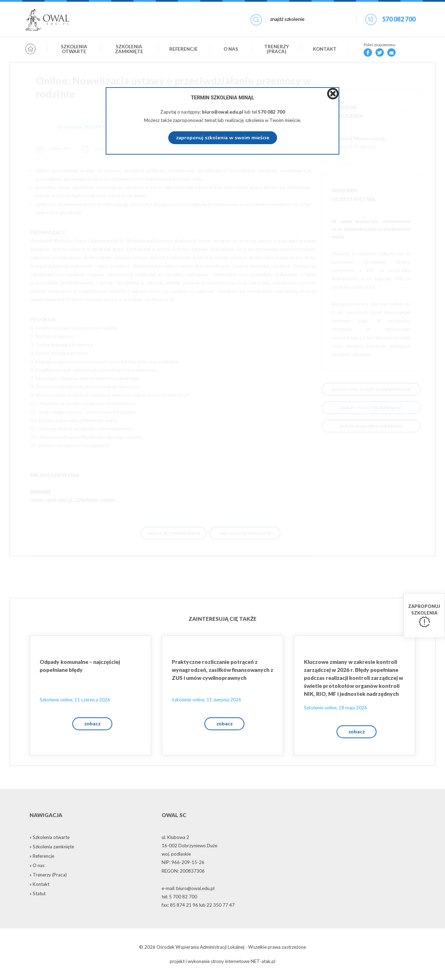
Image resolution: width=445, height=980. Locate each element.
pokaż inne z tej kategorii (371, 407)
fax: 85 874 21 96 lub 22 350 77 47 (198, 907)
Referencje (184, 50)
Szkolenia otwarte (74, 50)
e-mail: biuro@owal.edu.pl (188, 890)
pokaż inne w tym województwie (371, 389)
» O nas (37, 867)
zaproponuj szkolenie (245, 533)
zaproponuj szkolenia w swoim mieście (223, 138)
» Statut (38, 895)
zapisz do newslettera (173, 533)
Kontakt (325, 50)
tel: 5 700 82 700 (179, 898)
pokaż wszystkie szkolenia (371, 426)
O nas (231, 50)
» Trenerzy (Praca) (48, 876)
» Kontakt (39, 886)
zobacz (92, 725)
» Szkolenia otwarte (50, 839)
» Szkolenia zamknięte (52, 848)
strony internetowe (230, 963)
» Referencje (42, 858)
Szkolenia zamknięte (129, 50)
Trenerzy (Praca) (277, 50)
